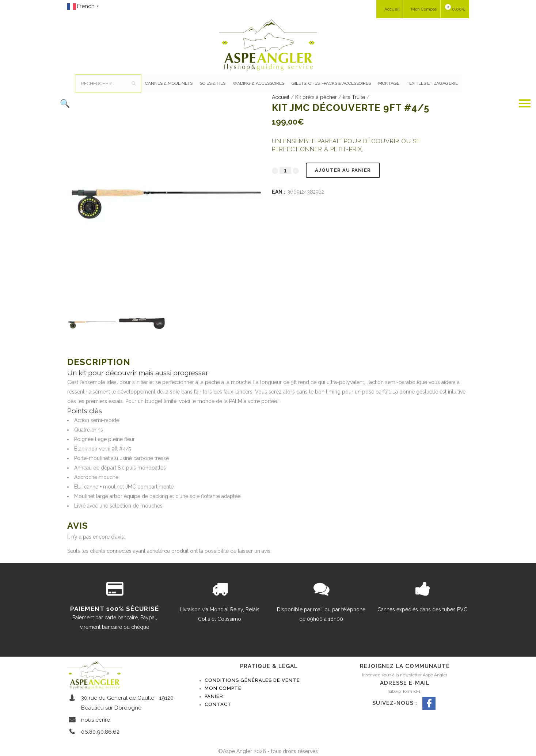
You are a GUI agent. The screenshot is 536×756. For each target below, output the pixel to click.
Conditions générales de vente (252, 680)
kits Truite (354, 97)
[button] (159, 103)
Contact (218, 704)
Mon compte (223, 688)
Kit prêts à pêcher (316, 97)
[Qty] (285, 170)
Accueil (281, 97)
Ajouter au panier (343, 170)
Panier (214, 696)
